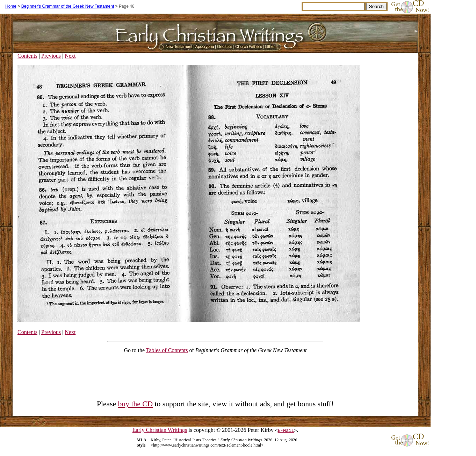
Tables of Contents (167, 350)
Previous (51, 56)
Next (70, 56)
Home (11, 6)
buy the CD (136, 404)
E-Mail (286, 430)
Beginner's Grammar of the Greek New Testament (68, 6)
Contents (27, 56)
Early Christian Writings (160, 430)
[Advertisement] (215, 375)
